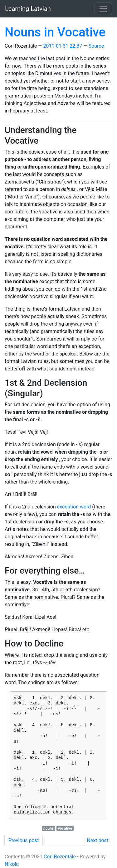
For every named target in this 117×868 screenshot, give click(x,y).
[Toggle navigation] (103, 9)
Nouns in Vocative (55, 32)
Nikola (12, 864)
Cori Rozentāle (60, 857)
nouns (49, 828)
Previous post (24, 840)
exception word (74, 507)
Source (96, 46)
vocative (65, 828)
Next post (97, 840)
